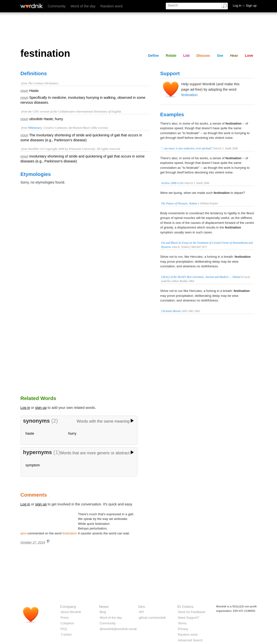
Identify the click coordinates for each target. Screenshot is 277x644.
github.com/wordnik (152, 618)
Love (249, 56)
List (186, 56)
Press (65, 618)
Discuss (203, 56)
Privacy (183, 629)
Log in (25, 408)
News (104, 607)
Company (68, 607)
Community (57, 6)
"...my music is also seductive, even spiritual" (187, 148)
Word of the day (83, 6)
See (220, 56)
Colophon (67, 623)
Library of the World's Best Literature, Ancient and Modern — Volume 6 (202, 277)
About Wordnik (71, 612)
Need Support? (188, 618)
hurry (72, 433)
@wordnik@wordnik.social (118, 629)
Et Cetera (185, 607)
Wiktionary (35, 128)
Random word (111, 6)
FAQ (64, 629)
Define (154, 56)
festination (189, 95)
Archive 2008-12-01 (172, 183)
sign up (41, 408)
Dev (142, 607)
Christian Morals (171, 311)
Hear (234, 56)
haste (30, 433)
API (141, 612)
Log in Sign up (245, 6)
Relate (171, 56)
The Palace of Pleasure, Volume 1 (180, 203)
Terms (182, 623)
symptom (33, 465)
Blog (103, 612)
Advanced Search (190, 640)
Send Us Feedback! (192, 612)
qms (23, 533)
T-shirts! (66, 635)
